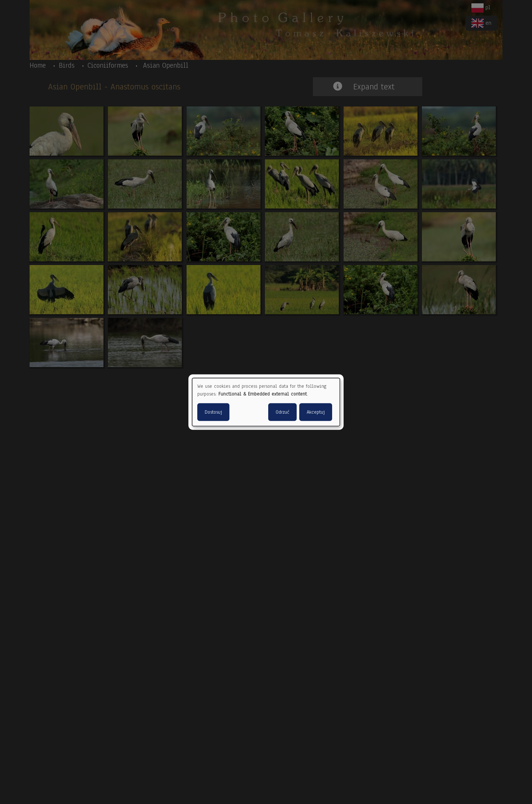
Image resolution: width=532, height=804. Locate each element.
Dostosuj (213, 412)
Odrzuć (282, 412)
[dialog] (266, 402)
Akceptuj (316, 412)
